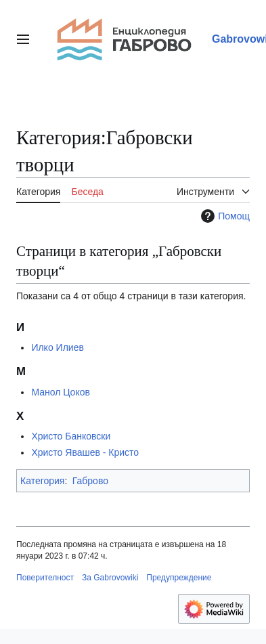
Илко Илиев (57, 347)
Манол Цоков (61, 392)
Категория (42, 481)
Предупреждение (179, 578)
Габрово (90, 481)
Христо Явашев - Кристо (85, 452)
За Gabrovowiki (110, 578)
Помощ (224, 216)
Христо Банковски (71, 436)
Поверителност (45, 578)
